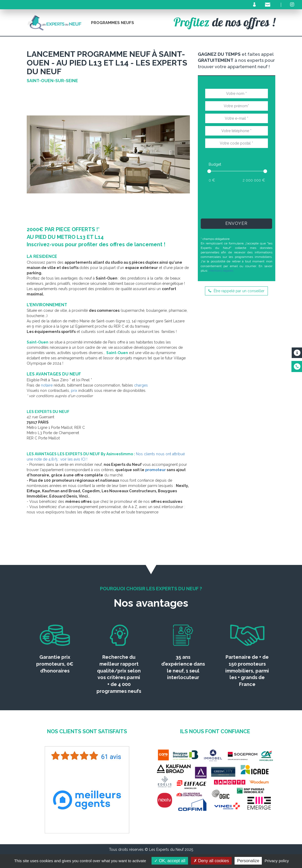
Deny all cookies (211, 861)
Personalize (248, 861)
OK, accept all (170, 861)
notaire (47, 385)
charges (141, 385)
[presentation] (245, 200)
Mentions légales (221, 271)
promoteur (155, 470)
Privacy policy (277, 861)
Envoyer (236, 223)
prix (74, 391)
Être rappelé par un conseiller (236, 291)
